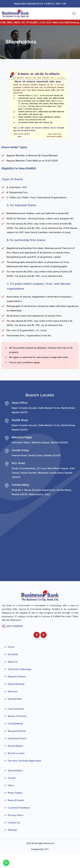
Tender (12, 778)
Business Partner (17, 731)
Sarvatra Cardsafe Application (24, 761)
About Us (13, 662)
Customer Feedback (19, 808)
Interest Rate (15, 699)
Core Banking (15, 724)
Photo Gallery (15, 793)
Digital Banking (16, 684)
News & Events (16, 800)
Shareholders (15, 771)
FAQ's (11, 785)
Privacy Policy (16, 815)
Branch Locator (16, 753)
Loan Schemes (16, 709)
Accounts (13, 654)
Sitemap (12, 830)
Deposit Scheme (17, 676)
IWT (47, 849)
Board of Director (17, 716)
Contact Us (14, 823)
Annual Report (15, 746)
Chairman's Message (20, 669)
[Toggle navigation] (74, 14)
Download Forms (17, 738)
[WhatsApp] (6, 863)
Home (11, 647)
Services (13, 691)
